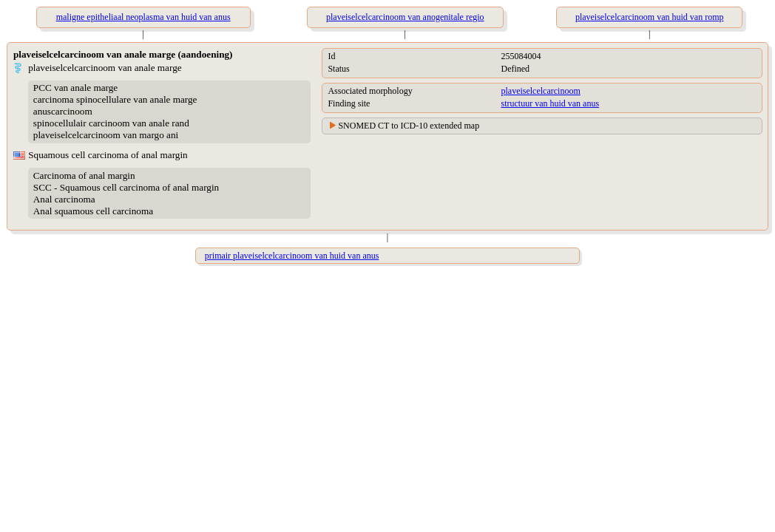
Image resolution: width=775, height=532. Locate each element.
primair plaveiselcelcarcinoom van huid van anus (292, 256)
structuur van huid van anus (550, 103)
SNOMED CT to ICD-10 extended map (409, 126)
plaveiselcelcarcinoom (540, 91)
